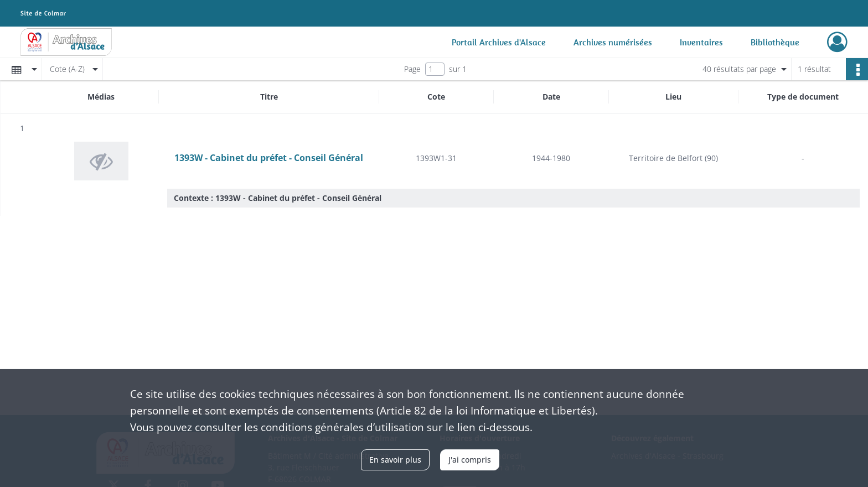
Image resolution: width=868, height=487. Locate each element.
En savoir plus (395, 460)
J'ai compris (470, 460)
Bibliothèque (775, 42)
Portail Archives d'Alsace (499, 42)
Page (412, 69)
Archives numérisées (613, 42)
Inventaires (701, 42)
